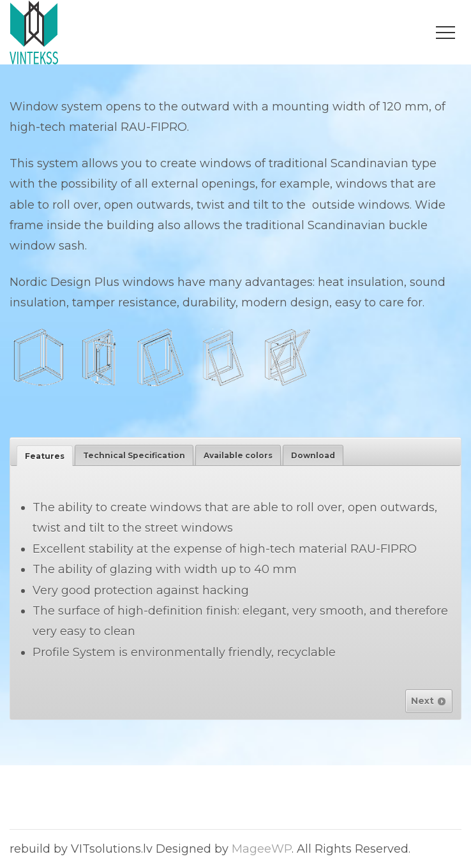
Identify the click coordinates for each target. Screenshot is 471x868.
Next (429, 701)
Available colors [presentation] (238, 455)
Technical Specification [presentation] (134, 455)
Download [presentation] (313, 455)
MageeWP (262, 849)
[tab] (45, 456)
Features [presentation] (45, 456)
